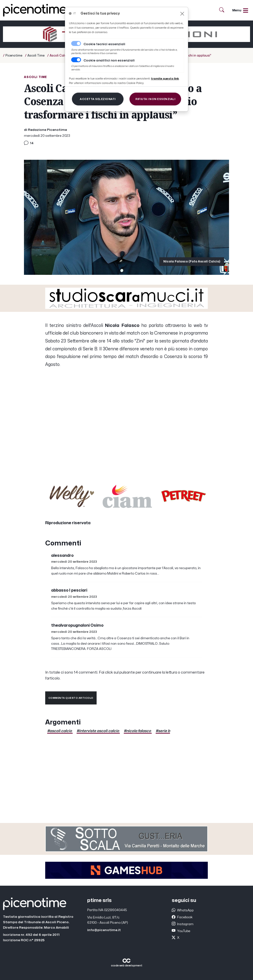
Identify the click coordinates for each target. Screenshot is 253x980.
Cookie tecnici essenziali (104, 44)
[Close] (182, 14)
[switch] (76, 60)
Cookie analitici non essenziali (109, 60)
